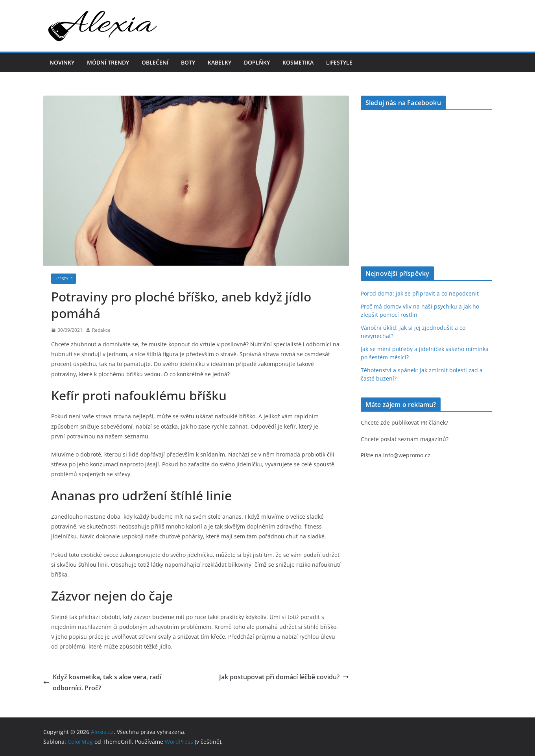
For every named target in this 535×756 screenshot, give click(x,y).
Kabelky (220, 62)
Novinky (62, 62)
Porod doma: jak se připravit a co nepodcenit (420, 293)
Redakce (101, 330)
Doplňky (257, 62)
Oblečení (155, 62)
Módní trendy (108, 62)
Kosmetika (298, 62)
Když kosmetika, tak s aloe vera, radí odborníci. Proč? (102, 683)
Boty (188, 62)
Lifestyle (339, 62)
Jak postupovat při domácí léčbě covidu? (284, 677)
